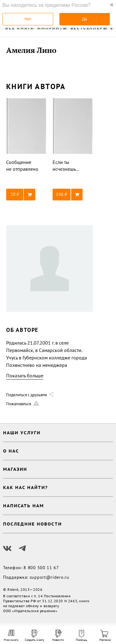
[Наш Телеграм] (22, 548)
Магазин (105, 636)
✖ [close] (112, 5)
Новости (58, 636)
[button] (26, 195)
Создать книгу (35, 636)
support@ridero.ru (49, 577)
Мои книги (11, 636)
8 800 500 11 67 (41, 568)
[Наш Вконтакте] (7, 548)
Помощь (82, 636)
